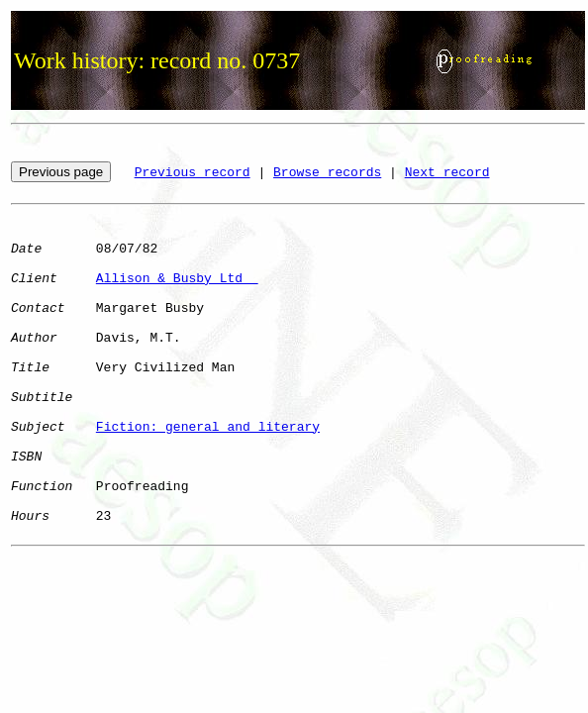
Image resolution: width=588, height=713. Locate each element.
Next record (447, 173)
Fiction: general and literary (208, 427)
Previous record (193, 173)
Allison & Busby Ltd (177, 279)
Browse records (327, 173)
